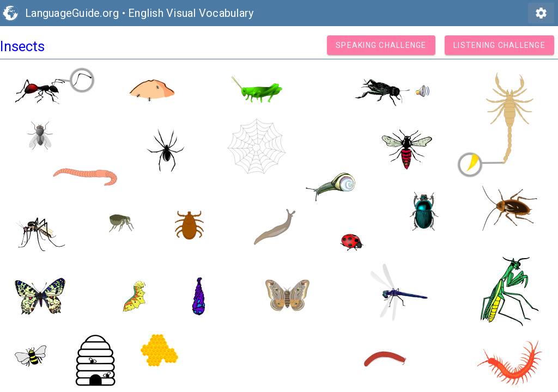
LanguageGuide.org (72, 13)
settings (541, 13)
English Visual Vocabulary (191, 13)
